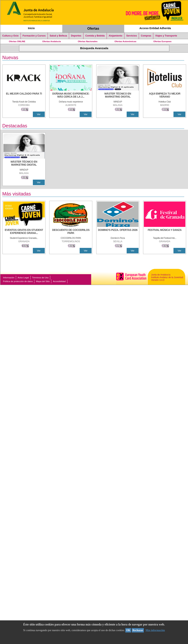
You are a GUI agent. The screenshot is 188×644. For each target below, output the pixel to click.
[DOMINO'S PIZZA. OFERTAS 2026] (118, 232)
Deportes (76, 36)
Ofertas (93, 29)
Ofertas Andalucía (52, 41)
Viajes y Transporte (166, 36)
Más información (155, 630)
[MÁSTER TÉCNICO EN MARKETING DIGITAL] (118, 95)
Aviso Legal (23, 278)
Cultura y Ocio (10, 36)
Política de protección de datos (18, 281)
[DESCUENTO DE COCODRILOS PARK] (71, 232)
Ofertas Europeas (163, 41)
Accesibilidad (59, 281)
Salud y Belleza (58, 36)
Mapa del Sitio (43, 281)
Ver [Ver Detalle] (39, 114)
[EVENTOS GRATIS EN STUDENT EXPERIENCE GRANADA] (24, 232)
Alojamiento (116, 36)
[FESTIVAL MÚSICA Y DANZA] (165, 232)
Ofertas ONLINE (17, 41)
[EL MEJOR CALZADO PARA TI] (24, 95)
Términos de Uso (40, 278)
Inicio (31, 28)
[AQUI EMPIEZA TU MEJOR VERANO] (165, 95)
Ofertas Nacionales (88, 41)
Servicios (132, 36)
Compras (146, 36)
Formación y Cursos (34, 36)
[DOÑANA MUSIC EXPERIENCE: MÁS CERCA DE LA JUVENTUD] (71, 95)
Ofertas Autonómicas (125, 41)
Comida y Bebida (95, 36)
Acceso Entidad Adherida (155, 28)
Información (9, 278)
